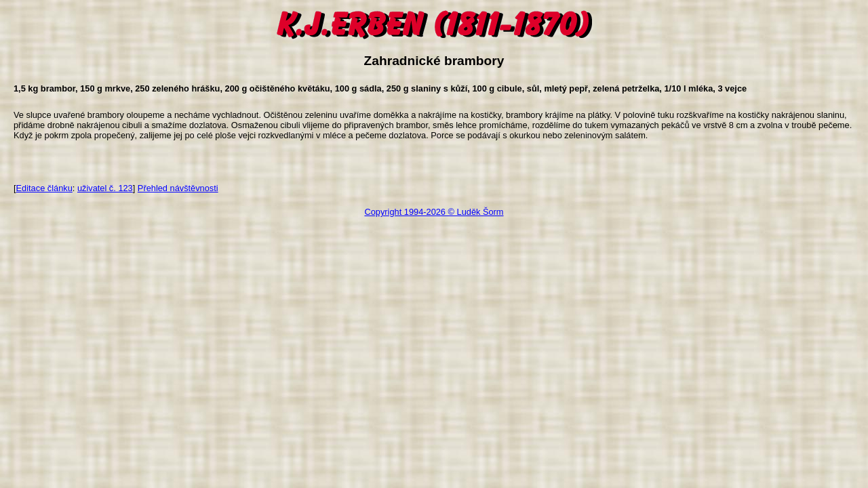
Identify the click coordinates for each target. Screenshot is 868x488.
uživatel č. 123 (105, 188)
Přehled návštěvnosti (178, 188)
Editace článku (44, 188)
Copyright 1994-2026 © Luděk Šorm (434, 212)
